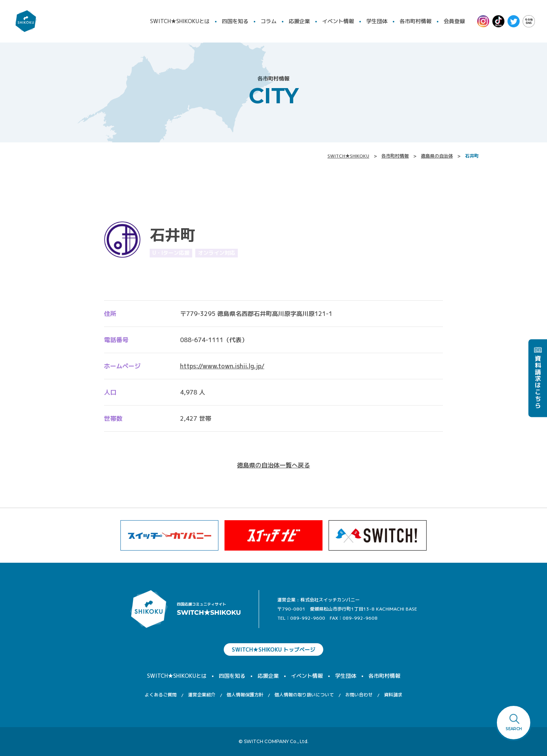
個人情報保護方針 (245, 695)
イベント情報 (338, 21)
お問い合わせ (359, 695)
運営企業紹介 (202, 695)
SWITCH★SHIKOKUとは (180, 21)
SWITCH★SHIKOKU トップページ (273, 649)
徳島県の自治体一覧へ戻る (273, 465)
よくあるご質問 (161, 695)
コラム (269, 21)
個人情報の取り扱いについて (304, 695)
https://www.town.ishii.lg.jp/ (222, 366)
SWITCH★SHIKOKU (348, 156)
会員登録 (454, 21)
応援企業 (299, 21)
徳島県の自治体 (437, 156)
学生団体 (377, 21)
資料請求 (393, 695)
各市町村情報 (416, 21)
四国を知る (235, 21)
